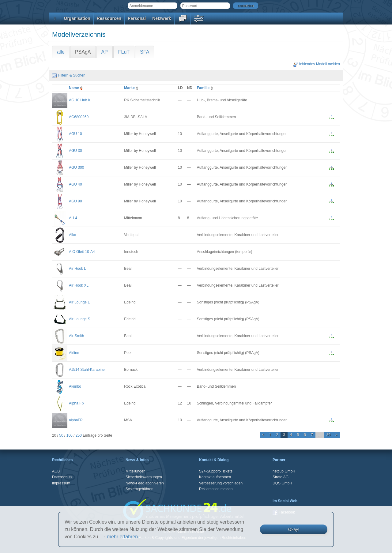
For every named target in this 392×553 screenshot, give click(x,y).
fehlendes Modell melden (317, 64)
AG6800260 (79, 117)
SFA (145, 52)
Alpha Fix (77, 403)
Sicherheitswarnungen (144, 477)
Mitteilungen (136, 471)
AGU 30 (75, 151)
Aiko (72, 235)
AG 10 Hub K (80, 100)
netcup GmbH (284, 471)
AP (105, 52)
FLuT (124, 52)
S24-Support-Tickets (216, 471)
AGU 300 (76, 167)
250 (79, 435)
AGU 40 (75, 184)
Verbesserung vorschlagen (221, 483)
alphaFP (76, 420)
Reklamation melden (216, 489)
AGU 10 (75, 134)
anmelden (246, 6)
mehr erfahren (123, 537)
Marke (132, 88)
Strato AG (281, 477)
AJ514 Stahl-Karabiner (87, 370)
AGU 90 (75, 201)
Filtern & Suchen (69, 75)
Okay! (294, 529)
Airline (74, 353)
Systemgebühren (139, 489)
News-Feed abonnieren (145, 483)
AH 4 (73, 218)
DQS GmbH (282, 483)
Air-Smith (76, 336)
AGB (56, 471)
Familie (206, 88)
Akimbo (75, 386)
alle (61, 52)
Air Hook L (77, 269)
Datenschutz (62, 477)
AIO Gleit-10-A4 (82, 252)
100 (70, 435)
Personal (137, 18)
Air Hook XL (79, 285)
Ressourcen (109, 18)
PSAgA (83, 52)
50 (61, 435)
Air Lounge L (79, 302)
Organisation (77, 18)
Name (76, 88)
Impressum (61, 483)
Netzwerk (162, 18)
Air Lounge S (79, 319)
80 (328, 435)
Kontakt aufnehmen (215, 477)
